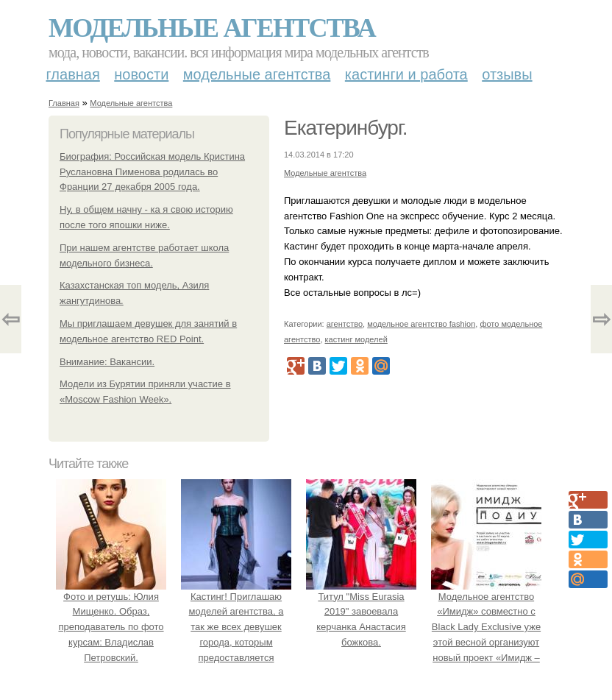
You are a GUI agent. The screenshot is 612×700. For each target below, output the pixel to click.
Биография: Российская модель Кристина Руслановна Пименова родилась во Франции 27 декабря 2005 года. (152, 172)
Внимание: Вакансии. (107, 362)
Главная (73, 74)
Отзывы (507, 74)
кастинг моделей (356, 339)
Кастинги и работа (406, 74)
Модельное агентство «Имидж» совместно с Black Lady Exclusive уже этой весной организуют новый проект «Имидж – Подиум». (486, 627)
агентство (345, 324)
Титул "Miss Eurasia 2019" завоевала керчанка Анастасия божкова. (361, 612)
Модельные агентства (212, 28)
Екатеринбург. (346, 128)
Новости (141, 74)
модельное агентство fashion (421, 324)
